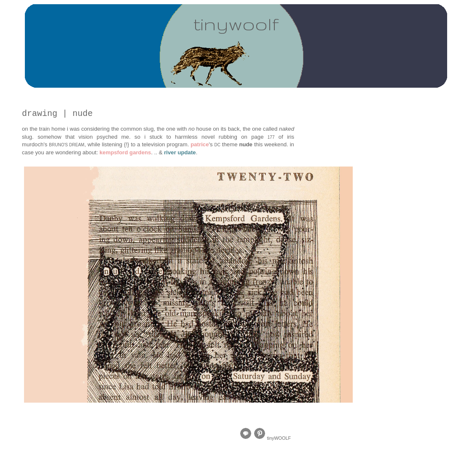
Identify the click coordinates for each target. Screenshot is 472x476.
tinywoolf (236, 24)
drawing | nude (57, 114)
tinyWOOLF (279, 438)
